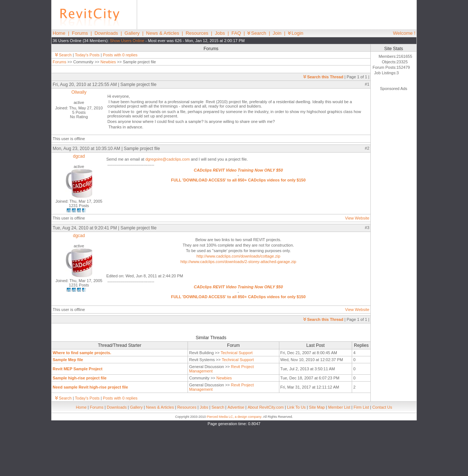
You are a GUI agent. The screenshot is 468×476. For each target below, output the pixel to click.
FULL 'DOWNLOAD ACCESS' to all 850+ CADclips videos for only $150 (238, 180)
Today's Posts (87, 55)
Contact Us (382, 407)
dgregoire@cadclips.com (168, 159)
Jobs (220, 33)
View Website (357, 218)
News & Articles (163, 33)
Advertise (236, 407)
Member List (339, 407)
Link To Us (296, 407)
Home (59, 33)
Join (277, 33)
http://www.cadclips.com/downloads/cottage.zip (238, 256)
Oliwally (79, 92)
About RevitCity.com (266, 407)
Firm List (361, 407)
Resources (197, 33)
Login (296, 33)
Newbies (108, 62)
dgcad (79, 156)
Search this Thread (323, 77)
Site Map (317, 407)
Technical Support (236, 353)
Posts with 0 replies (120, 55)
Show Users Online (127, 41)
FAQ (236, 33)
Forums (80, 33)
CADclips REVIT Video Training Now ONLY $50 (238, 170)
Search (257, 33)
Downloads (106, 33)
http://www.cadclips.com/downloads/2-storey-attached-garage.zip (239, 262)
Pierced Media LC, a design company (234, 417)
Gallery (132, 33)
